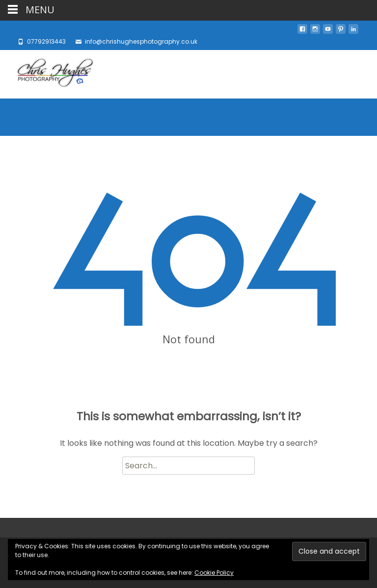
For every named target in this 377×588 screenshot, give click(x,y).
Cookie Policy (214, 573)
